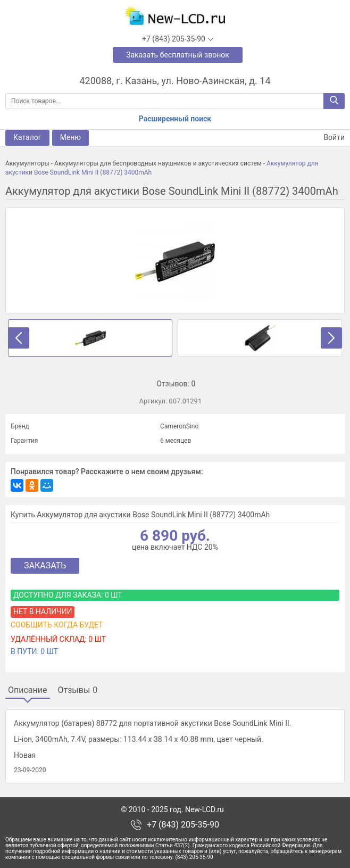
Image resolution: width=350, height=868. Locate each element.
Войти (328, 138)
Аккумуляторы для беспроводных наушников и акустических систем (158, 163)
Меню (70, 137)
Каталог (27, 137)
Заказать (45, 565)
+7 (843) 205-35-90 (183, 825)
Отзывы (78, 690)
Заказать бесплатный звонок (178, 55)
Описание (28, 690)
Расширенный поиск (175, 119)
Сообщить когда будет (57, 625)
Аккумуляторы (27, 163)
